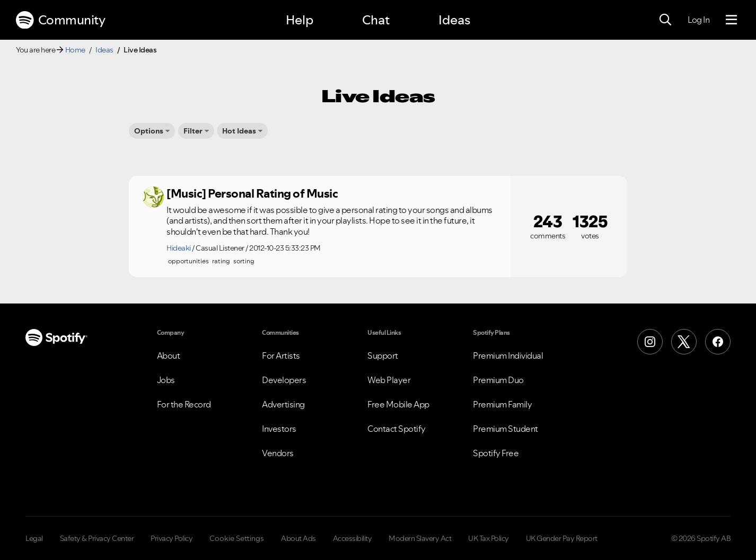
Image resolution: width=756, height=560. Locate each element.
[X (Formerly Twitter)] (684, 342)
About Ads (298, 538)
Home (75, 50)
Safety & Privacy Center (97, 538)
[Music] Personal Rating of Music (252, 193)
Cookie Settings (237, 538)
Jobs (166, 380)
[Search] (665, 20)
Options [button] (149, 131)
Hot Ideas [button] (239, 131)
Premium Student (506, 429)
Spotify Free (496, 453)
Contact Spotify (397, 429)
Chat (376, 20)
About (169, 355)
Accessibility (353, 538)
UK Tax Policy (489, 538)
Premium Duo (498, 380)
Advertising (283, 404)
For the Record (184, 404)
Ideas (454, 20)
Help (300, 20)
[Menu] (731, 20)
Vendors (278, 453)
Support (383, 355)
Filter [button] (193, 131)
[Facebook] (718, 342)
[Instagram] (650, 342)
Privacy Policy (172, 538)
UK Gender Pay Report (562, 538)
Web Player (389, 380)
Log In (698, 20)
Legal (34, 538)
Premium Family (502, 404)
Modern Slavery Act (420, 538)
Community (60, 20)
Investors (279, 429)
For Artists (281, 355)
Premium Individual (508, 355)
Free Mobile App (398, 404)
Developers (284, 380)
